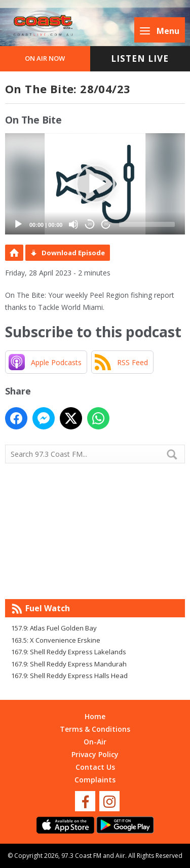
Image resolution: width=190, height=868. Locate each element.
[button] (95, 184)
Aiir (120, 856)
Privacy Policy (95, 754)
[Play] (18, 224)
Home (95, 716)
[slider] (147, 224)
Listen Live (140, 58)
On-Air (95, 742)
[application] (95, 184)
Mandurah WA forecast (95, 579)
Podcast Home (14, 253)
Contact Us (95, 767)
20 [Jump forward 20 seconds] (106, 224)
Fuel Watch (48, 608)
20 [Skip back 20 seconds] (90, 224)
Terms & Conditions (95, 729)
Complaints (95, 780)
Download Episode (73, 253)
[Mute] (73, 224)
